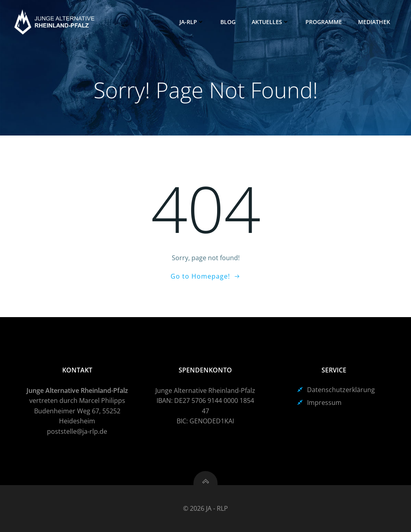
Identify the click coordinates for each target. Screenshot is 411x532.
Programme (324, 22)
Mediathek (374, 22)
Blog (228, 22)
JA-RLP (192, 22)
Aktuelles (271, 22)
